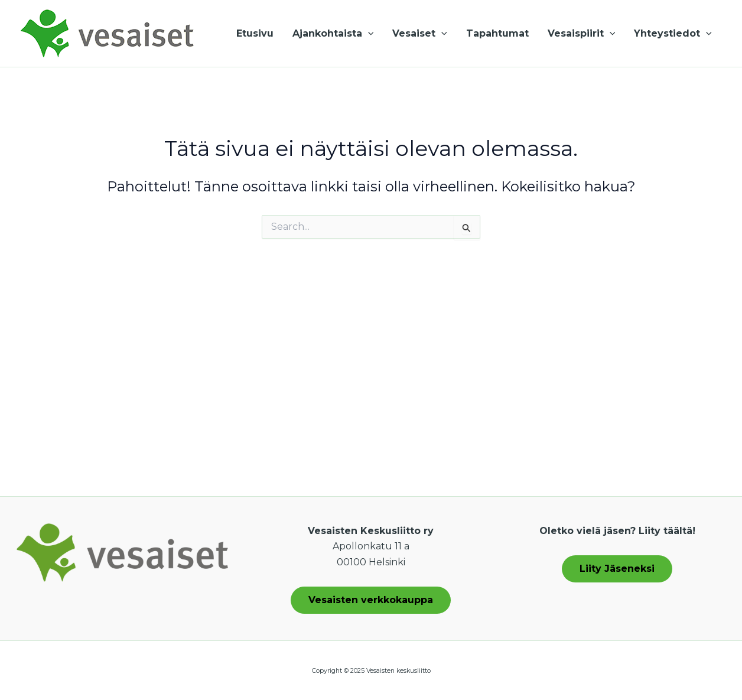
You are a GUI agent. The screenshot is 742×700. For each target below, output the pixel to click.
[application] (368, 34)
